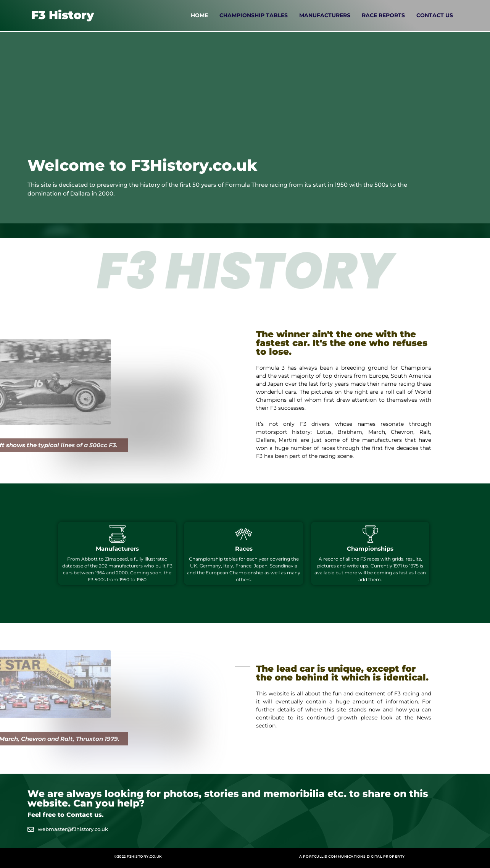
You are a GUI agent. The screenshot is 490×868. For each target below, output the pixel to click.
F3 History (63, 15)
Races (244, 549)
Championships (370, 549)
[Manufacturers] (117, 534)
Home (199, 15)
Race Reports (383, 15)
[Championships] (370, 534)
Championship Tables (254, 15)
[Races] (244, 534)
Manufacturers (325, 15)
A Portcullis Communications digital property (352, 856)
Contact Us (435, 15)
